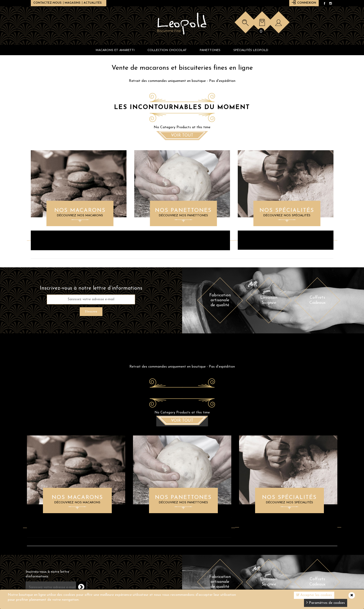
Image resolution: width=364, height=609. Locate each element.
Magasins (73, 3)
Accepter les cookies (314, 595)
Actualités (93, 3)
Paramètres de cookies (326, 602)
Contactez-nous (47, 3)
